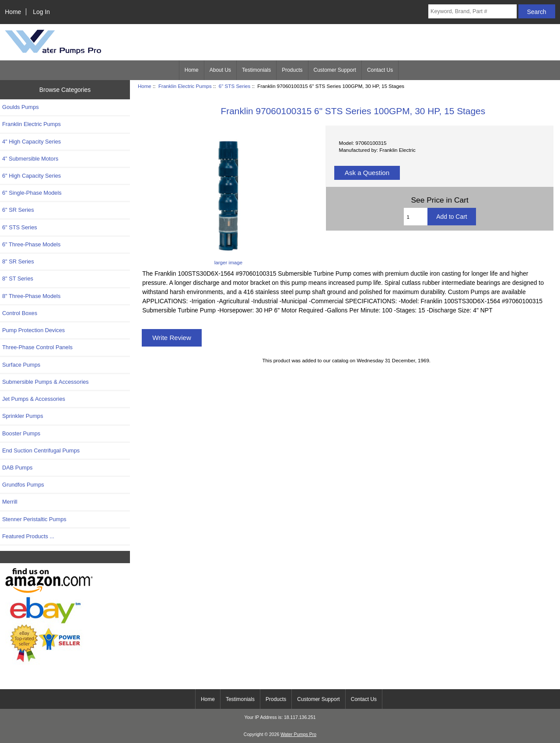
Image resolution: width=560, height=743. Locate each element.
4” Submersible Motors (30, 159)
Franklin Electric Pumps (185, 86)
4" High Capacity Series (31, 142)
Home (13, 12)
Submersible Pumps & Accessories (45, 382)
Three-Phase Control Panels (37, 347)
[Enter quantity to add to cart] (416, 217)
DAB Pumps (17, 468)
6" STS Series (234, 86)
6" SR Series (18, 210)
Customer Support (335, 70)
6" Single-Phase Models (32, 193)
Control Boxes (20, 313)
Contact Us (380, 70)
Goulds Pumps (21, 107)
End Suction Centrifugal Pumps (41, 450)
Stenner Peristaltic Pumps (34, 519)
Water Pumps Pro (298, 734)
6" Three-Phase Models (31, 244)
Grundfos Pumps (23, 485)
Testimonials (256, 70)
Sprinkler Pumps (23, 416)
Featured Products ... (28, 536)
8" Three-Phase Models (31, 296)
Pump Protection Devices (33, 330)
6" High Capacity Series (31, 176)
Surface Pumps (21, 365)
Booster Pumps (21, 433)
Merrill (10, 502)
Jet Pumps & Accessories (34, 399)
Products (292, 70)
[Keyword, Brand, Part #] (472, 11)
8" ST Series (18, 279)
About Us (220, 70)
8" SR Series (18, 261)
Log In (41, 12)
